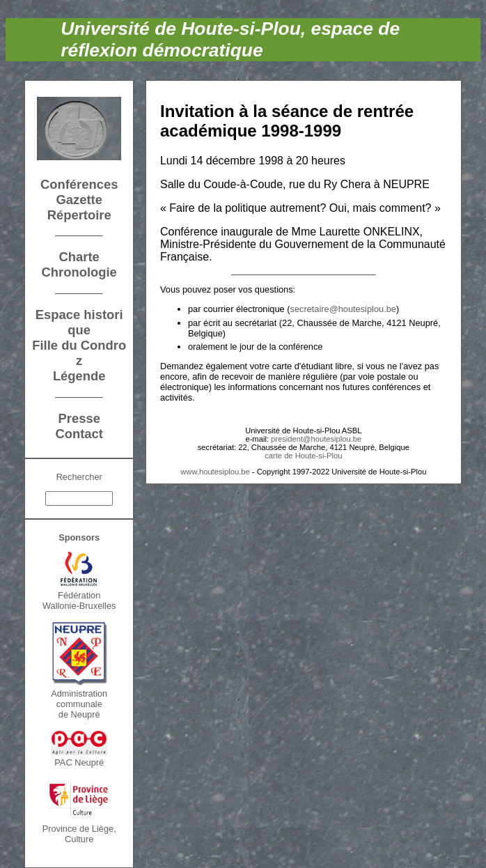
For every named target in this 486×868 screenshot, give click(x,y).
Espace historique (79, 322)
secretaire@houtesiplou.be (343, 309)
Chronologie (79, 272)
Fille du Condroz (79, 353)
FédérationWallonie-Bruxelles (79, 600)
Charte (79, 257)
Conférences (79, 184)
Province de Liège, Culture (79, 834)
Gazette (79, 200)
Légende (79, 376)
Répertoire (79, 215)
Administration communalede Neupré (79, 704)
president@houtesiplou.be (316, 439)
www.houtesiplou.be (215, 472)
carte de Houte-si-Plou (303, 456)
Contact (79, 434)
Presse (79, 418)
